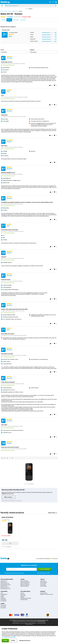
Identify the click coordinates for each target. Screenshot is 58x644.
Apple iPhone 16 (4, 582)
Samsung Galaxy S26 (5, 584)
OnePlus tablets (43, 586)
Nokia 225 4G (15, 11)
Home (2, 11)
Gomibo (3, 604)
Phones (22, 579)
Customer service (25, 591)
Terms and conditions (41, 623)
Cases (2, 593)
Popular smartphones (7, 579)
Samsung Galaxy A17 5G (5, 589)
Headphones (3, 598)
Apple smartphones (24, 581)
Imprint (26, 623)
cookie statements (11, 637)
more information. (42, 621)
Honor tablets (43, 585)
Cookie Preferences (32, 623)
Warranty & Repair (24, 600)
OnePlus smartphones (25, 584)
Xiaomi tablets (43, 584)
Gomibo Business (44, 593)
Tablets (42, 579)
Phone (6, 11)
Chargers (2, 596)
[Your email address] (21, 569)
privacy (3, 637)
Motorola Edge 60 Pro (5, 587)
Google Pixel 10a (4, 586)
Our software (3, 606)
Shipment (22, 597)
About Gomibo (3, 605)
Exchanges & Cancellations (26, 598)
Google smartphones (25, 586)
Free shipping (31, 484)
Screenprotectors (4, 594)
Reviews (21, 11)
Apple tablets (43, 581)
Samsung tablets (44, 582)
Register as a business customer (47, 594)
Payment (22, 593)
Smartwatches (3, 600)
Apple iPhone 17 (4, 581)
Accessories (4, 591)
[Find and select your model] (30, 6)
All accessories (3, 601)
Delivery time (23, 596)
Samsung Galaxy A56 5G (5, 585)
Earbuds (2, 597)
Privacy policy (3, 608)
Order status (23, 594)
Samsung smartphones (25, 582)
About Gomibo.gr (16, 623)
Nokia (10, 11)
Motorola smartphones (25, 585)
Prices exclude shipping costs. (42, 620)
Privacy (22, 623)
